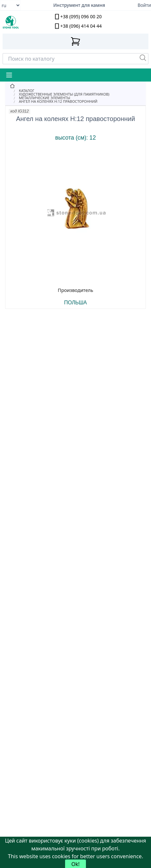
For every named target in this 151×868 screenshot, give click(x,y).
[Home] (75, 86)
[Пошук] (143, 58)
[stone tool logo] (21, 22)
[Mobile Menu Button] (9, 75)
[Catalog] (75, 91)
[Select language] (10, 5)
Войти (144, 5)
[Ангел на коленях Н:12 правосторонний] (75, 101)
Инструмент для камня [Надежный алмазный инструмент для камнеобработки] (79, 5)
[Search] (75, 59)
